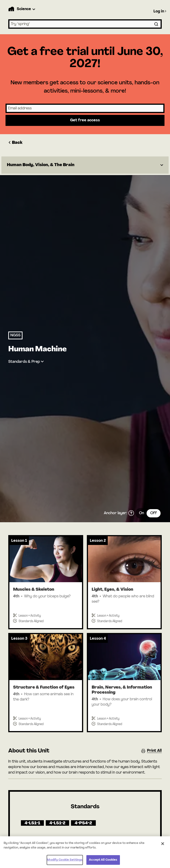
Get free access (85, 120)
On (142, 513)
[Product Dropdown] (27, 9)
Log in (160, 11)
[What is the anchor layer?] (131, 513)
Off (154, 513)
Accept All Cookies (103, 862)
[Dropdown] (85, 165)
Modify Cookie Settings (65, 862)
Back (15, 143)
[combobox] (85, 24)
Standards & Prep (24, 362)
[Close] (163, 846)
